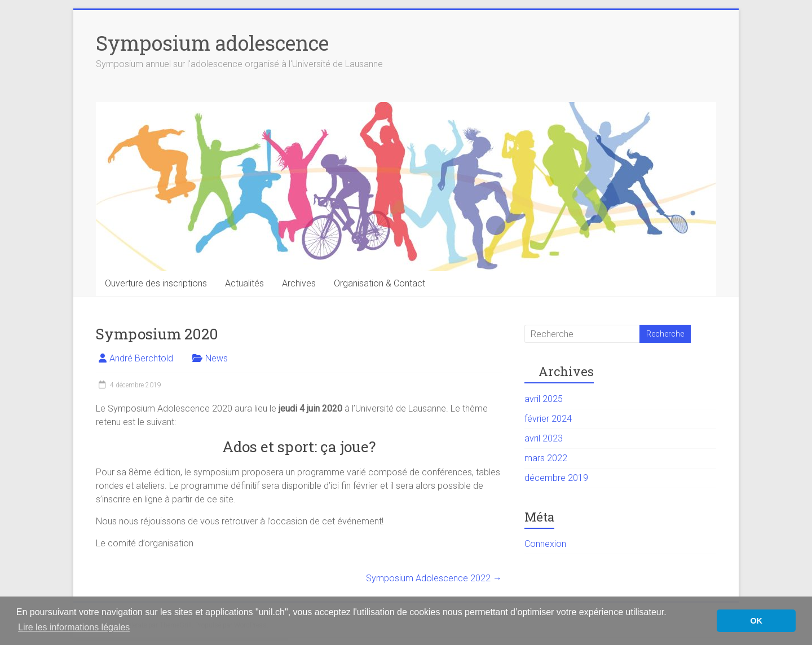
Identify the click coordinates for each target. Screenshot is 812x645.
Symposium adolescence (212, 43)
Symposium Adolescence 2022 (434, 578)
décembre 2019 (556, 478)
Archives (299, 283)
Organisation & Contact (379, 283)
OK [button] (756, 621)
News (217, 358)
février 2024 (548, 419)
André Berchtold (141, 358)
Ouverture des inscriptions (156, 283)
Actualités (244, 283)
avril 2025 (544, 399)
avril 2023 (544, 438)
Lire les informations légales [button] (74, 627)
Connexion (545, 544)
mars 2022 (546, 458)
